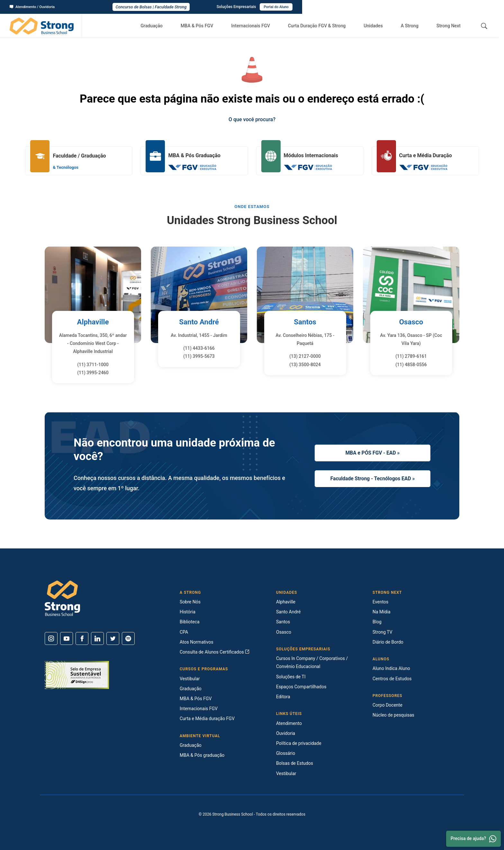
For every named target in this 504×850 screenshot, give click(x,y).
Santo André (199, 322)
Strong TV (382, 632)
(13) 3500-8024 (305, 365)
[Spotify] (128, 638)
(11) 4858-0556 (411, 365)
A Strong (413, 26)
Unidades (380, 26)
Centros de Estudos (392, 679)
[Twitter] (113, 638)
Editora (283, 697)
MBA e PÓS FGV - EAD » (372, 452)
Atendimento (289, 723)
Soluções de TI (291, 677)
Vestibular (190, 679)
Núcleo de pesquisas (393, 715)
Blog (377, 622)
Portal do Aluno (477, 7)
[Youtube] (67, 638)
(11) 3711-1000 (93, 365)
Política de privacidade (299, 743)
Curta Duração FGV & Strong (325, 26)
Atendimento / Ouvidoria (34, 7)
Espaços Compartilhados (301, 687)
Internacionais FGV (260, 26)
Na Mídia (382, 612)
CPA (184, 632)
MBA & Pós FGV (208, 26)
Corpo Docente (387, 705)
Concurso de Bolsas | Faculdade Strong (252, 7)
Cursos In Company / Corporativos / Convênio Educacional (312, 662)
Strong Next (450, 26)
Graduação (165, 26)
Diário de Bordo (388, 642)
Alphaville (93, 322)
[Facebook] (82, 638)
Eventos (380, 602)
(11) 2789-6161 (411, 356)
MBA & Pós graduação (202, 755)
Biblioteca (190, 622)
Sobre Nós (190, 602)
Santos (305, 322)
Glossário (286, 753)
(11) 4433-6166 (199, 348)
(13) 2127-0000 (305, 356)
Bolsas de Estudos (295, 763)
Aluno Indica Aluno (391, 668)
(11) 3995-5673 (199, 356)
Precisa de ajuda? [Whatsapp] (473, 839)
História (188, 612)
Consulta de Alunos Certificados (215, 652)
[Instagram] (51, 638)
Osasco (411, 322)
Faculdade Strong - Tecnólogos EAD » (373, 479)
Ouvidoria (286, 733)
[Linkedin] (97, 638)
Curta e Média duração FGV (207, 719)
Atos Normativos (197, 642)
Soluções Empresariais (436, 7)
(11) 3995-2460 (93, 373)
